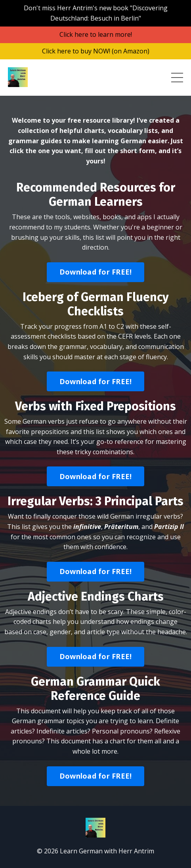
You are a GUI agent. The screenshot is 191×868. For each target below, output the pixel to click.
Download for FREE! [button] (96, 272)
